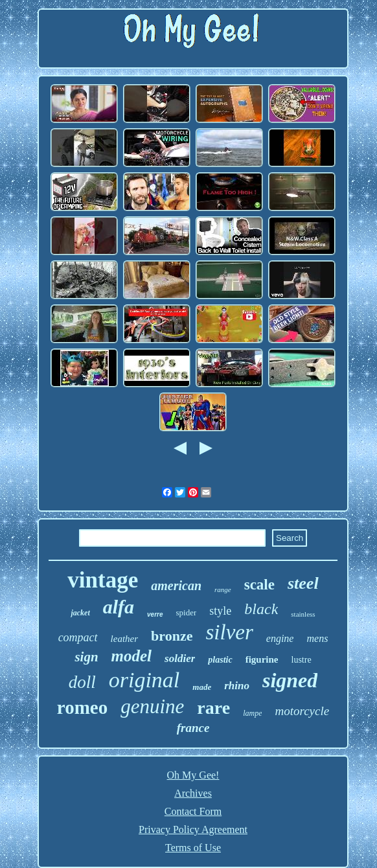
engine (280, 638)
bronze (172, 636)
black (261, 609)
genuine (152, 706)
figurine (262, 659)
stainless (303, 614)
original (144, 680)
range (223, 589)
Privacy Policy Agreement (193, 829)
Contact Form (193, 811)
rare (213, 708)
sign (86, 657)
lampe (252, 713)
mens (317, 638)
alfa (119, 607)
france (193, 728)
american (176, 586)
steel (303, 583)
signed (290, 680)
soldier (180, 658)
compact (78, 637)
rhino (237, 686)
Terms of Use (193, 848)
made (202, 687)
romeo (82, 707)
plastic (220, 660)
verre (155, 614)
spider (187, 612)
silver (229, 632)
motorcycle (302, 711)
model (132, 656)
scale (259, 585)
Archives (193, 793)
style (220, 611)
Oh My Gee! (193, 775)
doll (82, 682)
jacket (80, 613)
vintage (103, 580)
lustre (302, 660)
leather (125, 639)
